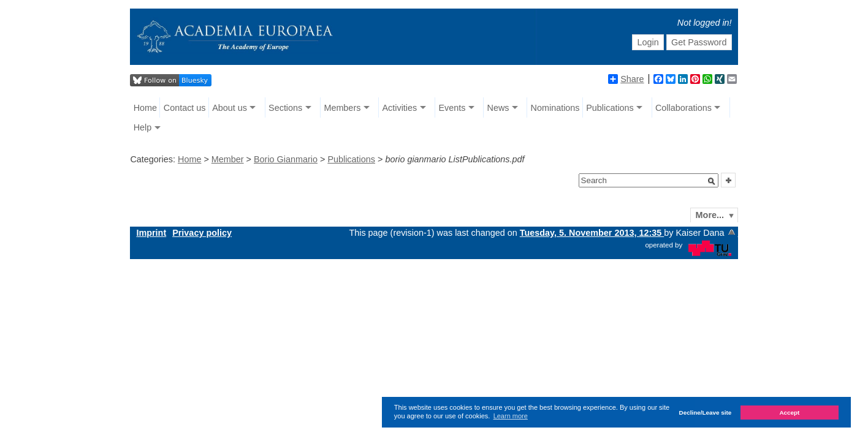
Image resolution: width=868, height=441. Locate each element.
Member (228, 159)
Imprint (151, 233)
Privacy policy (202, 233)
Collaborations (683, 108)
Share (626, 79)
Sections (285, 108)
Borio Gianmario (286, 159)
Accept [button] (789, 413)
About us (230, 108)
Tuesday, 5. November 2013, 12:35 (592, 233)
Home (145, 108)
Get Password (699, 42)
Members (342, 108)
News (498, 108)
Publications (610, 108)
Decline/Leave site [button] (706, 413)
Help (143, 127)
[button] (712, 181)
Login (648, 42)
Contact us (185, 108)
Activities (399, 108)
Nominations (555, 108)
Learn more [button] (511, 416)
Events (452, 108)
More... (710, 215)
